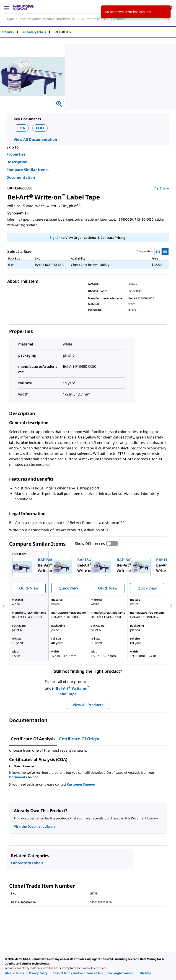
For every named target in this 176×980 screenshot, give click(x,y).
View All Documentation (35, 139)
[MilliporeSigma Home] (23, 8)
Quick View (29, 588)
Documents (18, 777)
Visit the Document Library (35, 826)
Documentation (21, 177)
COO (40, 128)
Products (8, 32)
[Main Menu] (6, 8)
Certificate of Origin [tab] (79, 739)
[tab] (12, 32)
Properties (16, 154)
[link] (14, 973)
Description (17, 162)
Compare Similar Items (27, 170)
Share (162, 188)
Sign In (55, 238)
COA (21, 128)
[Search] (167, 19)
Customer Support (81, 784)
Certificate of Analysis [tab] (33, 739)
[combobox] (88, 19)
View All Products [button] (88, 705)
